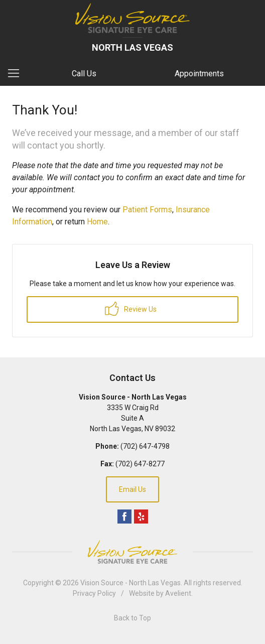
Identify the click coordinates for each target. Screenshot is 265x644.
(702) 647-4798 (145, 446)
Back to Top (132, 618)
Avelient (178, 593)
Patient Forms (147, 210)
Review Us (131, 309)
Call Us (84, 74)
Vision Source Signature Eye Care (132, 552)
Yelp (141, 517)
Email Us (132, 489)
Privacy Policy (94, 593)
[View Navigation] (17, 74)
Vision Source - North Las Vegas (130, 583)
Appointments (199, 74)
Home (97, 222)
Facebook (124, 517)
